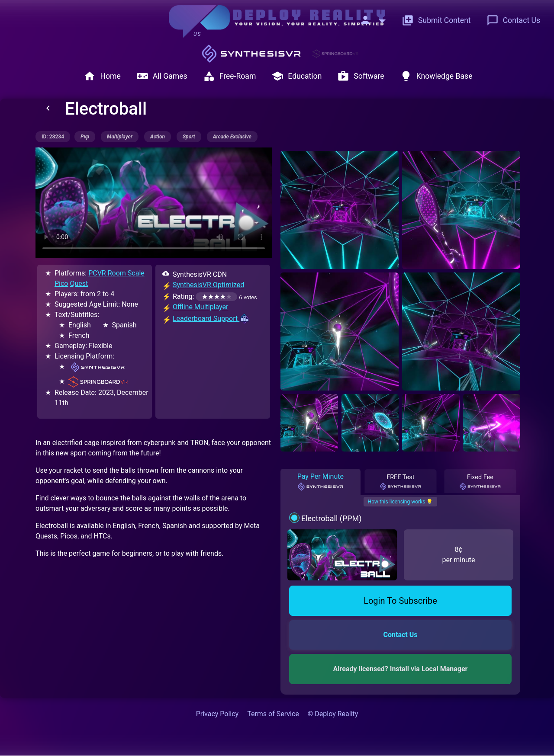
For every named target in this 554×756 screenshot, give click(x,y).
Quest (79, 283)
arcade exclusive (232, 137)
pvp (85, 137)
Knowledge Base (436, 76)
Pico (61, 283)
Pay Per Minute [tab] (320, 482)
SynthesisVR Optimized (208, 285)
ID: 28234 (53, 137)
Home (102, 76)
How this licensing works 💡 (401, 502)
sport (189, 137)
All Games (162, 76)
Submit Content (436, 20)
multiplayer (120, 137)
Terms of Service (273, 714)
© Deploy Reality (333, 714)
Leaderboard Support (211, 319)
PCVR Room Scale (116, 273)
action (158, 137)
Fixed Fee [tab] (480, 482)
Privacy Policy (217, 714)
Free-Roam (230, 76)
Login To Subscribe (400, 601)
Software (361, 76)
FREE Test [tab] (400, 482)
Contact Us (513, 20)
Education (296, 76)
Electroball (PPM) (332, 518)
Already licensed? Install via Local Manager (401, 669)
